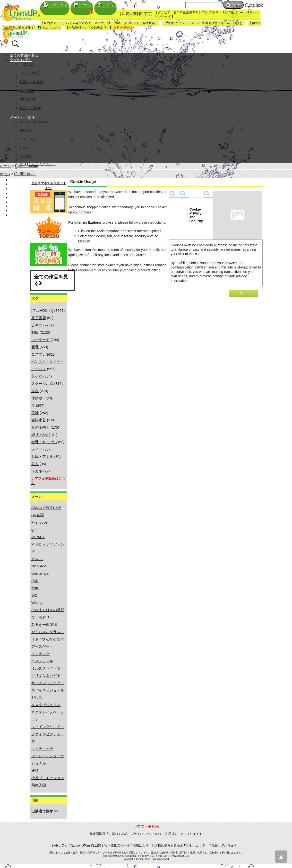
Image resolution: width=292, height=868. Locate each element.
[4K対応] (26, 64)
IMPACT (26, 156)
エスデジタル (42, 661)
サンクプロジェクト (48, 683)
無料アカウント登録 (26, 197)
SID (34, 595)
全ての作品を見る (24, 55)
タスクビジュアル (46, 705)
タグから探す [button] (21, 60)
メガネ (37, 471)
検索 (233, 5)
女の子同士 (40, 427)
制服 (35, 332)
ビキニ (37, 325)
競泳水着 (39, 420)
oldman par (40, 573)
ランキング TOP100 (26, 184)
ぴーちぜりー (42, 617)
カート (82, 5)
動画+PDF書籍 (31, 82)
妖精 (35, 771)
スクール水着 (42, 383)
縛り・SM (40, 435)
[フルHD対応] (30, 73)
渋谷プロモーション (48, 778)
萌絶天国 (39, 785)
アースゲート (42, 646)
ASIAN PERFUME (34, 122)
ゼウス (37, 697)
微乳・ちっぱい (44, 442)
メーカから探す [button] (22, 117)
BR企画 (26, 130)
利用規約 (171, 834)
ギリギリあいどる (46, 676)
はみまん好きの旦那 (48, 610)
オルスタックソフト (48, 668)
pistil (35, 588)
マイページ (55, 5)
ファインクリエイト (48, 727)
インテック (40, 654)
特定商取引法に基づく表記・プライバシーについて (126, 834)
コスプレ (39, 354)
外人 (35, 464)
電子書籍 (27, 91)
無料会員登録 (123, 28)
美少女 (37, 376)
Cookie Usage (26, 166)
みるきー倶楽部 (44, 624)
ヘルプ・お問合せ (24, 210)
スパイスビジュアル (48, 690)
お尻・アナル (30, 108)
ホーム (5, 166)
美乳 (35, 413)
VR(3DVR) (28, 99)
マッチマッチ (42, 749)
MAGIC (37, 559)
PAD (35, 581)
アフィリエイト (191, 834)
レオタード (40, 340)
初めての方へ (50, 28)
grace (24, 147)
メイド (37, 449)
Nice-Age (39, 566)
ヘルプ (105, 5)
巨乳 (35, 347)
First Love (27, 139)
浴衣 (35, 391)
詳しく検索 (254, 5)
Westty (37, 603)
